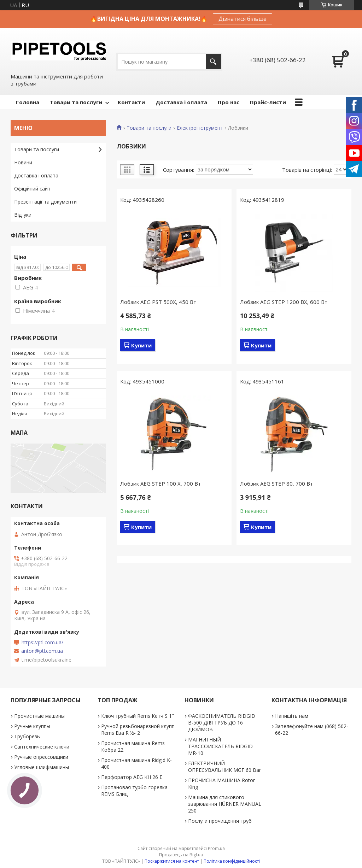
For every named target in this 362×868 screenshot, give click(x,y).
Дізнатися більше (243, 19)
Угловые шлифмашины (42, 767)
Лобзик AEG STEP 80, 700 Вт (276, 483)
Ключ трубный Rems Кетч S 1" (138, 716)
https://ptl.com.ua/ (42, 643)
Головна (28, 102)
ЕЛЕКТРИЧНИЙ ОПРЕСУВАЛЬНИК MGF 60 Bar (224, 767)
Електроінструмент (200, 128)
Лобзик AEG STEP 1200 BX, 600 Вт (284, 302)
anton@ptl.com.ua (42, 651)
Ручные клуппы (32, 726)
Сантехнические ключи (42, 747)
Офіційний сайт (32, 189)
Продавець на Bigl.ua (181, 855)
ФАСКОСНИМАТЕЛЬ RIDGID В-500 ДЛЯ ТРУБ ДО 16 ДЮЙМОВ (222, 723)
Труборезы (27, 736)
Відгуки (23, 215)
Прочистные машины (39, 716)
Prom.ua (216, 848)
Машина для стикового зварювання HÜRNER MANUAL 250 (225, 804)
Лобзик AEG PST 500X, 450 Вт (158, 302)
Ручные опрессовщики (41, 757)
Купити (141, 345)
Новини (23, 162)
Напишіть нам (292, 716)
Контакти (131, 102)
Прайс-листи (268, 102)
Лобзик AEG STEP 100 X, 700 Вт (160, 483)
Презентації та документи (45, 202)
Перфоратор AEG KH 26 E (132, 777)
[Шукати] (213, 62)
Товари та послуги (76, 102)
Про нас (229, 102)
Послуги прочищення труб (220, 821)
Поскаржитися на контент (172, 861)
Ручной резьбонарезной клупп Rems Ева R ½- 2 (138, 729)
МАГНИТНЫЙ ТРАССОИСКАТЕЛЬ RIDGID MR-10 (220, 746)
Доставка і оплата (181, 102)
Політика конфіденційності (232, 861)
